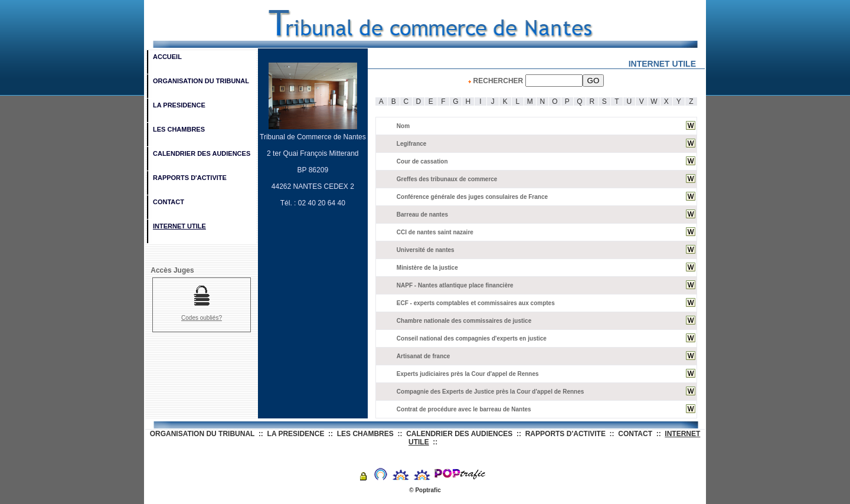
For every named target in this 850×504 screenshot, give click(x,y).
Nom (403, 126)
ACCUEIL (167, 57)
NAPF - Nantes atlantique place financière (455, 285)
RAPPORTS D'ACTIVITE (190, 178)
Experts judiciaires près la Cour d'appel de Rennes (468, 374)
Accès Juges (171, 270)
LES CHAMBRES (179, 129)
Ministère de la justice (427, 268)
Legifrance (412, 144)
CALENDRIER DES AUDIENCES (202, 153)
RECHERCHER (536, 81)
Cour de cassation (422, 161)
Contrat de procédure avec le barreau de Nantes (464, 409)
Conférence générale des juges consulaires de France (472, 197)
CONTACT (169, 202)
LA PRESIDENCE (179, 105)
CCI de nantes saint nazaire (435, 232)
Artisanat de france (424, 356)
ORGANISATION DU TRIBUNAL (201, 81)
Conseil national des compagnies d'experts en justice (472, 338)
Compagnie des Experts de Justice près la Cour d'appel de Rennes (490, 392)
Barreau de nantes (422, 215)
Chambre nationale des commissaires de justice (464, 321)
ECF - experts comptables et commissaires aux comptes (476, 303)
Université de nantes (426, 250)
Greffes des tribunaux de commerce (447, 179)
